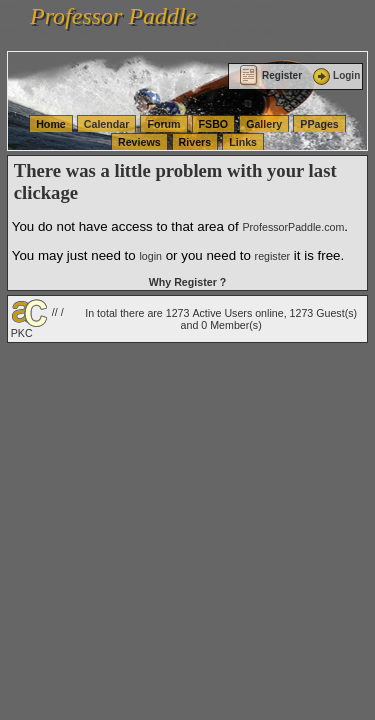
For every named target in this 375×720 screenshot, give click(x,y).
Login (335, 75)
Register (270, 75)
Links (243, 142)
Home (51, 124)
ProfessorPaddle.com (293, 227)
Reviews (139, 142)
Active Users (222, 313)
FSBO (214, 124)
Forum (163, 124)
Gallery (264, 124)
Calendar (107, 124)
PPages (319, 124)
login (150, 256)
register (273, 256)
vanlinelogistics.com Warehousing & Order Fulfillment (126, 42)
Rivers (195, 142)
